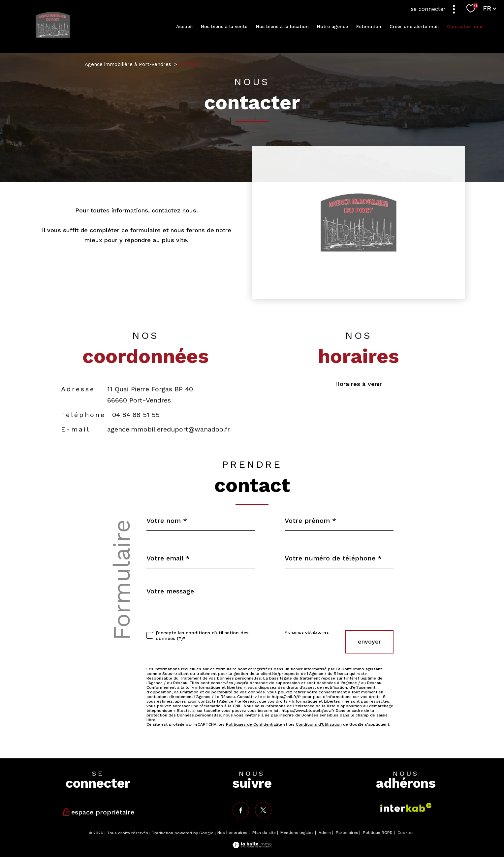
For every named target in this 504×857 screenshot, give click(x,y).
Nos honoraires (232, 833)
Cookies (406, 833)
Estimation (369, 26)
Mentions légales (297, 833)
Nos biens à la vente (224, 26)
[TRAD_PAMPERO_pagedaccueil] (53, 36)
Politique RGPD (378, 833)
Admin (325, 833)
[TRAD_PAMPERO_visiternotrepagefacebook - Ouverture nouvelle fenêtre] (241, 810)
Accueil (184, 26)
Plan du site (264, 833)
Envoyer (369, 641)
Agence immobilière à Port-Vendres (128, 64)
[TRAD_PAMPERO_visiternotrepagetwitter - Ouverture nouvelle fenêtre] (263, 810)
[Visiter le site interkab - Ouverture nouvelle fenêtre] (406, 807)
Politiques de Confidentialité (254, 724)
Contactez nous (465, 26)
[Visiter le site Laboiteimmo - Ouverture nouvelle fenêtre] (252, 846)
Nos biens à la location (282, 26)
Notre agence (332, 26)
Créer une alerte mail (414, 26)
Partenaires (347, 833)
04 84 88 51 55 (136, 428)
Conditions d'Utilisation (319, 724)
